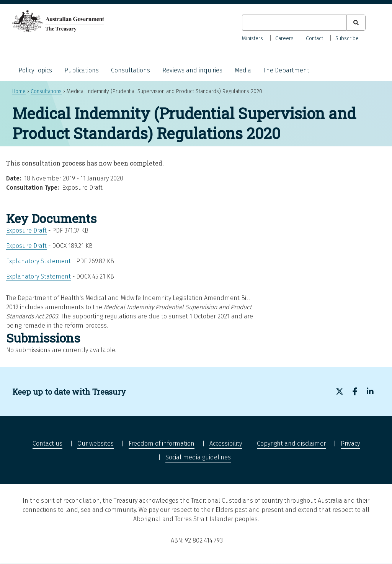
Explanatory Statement (38, 261)
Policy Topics (35, 70)
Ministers (252, 39)
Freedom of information (162, 443)
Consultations (131, 70)
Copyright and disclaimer (291, 443)
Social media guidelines (198, 457)
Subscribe (347, 39)
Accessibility (226, 443)
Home (19, 91)
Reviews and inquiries (192, 70)
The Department (286, 70)
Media (243, 70)
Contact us (47, 443)
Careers (284, 39)
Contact (314, 39)
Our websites (96, 443)
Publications (82, 70)
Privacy (350, 443)
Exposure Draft (26, 230)
